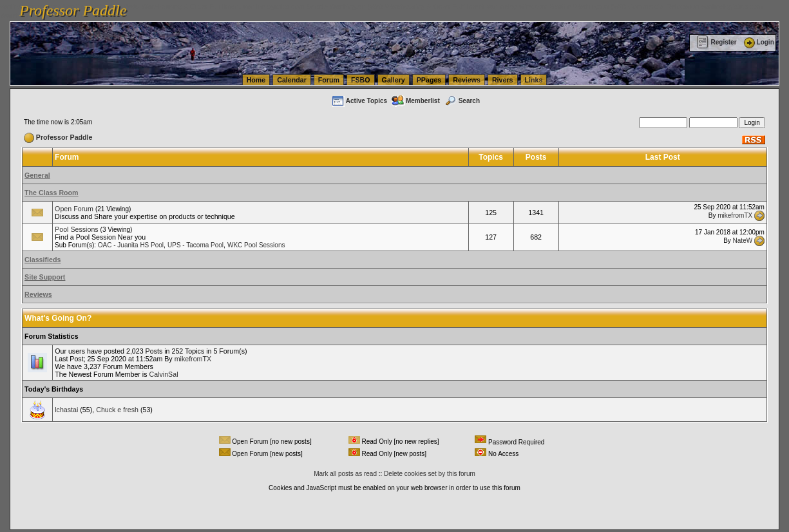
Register (717, 42)
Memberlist (415, 101)
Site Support (45, 277)
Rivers (503, 80)
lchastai (66, 410)
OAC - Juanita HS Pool (131, 245)
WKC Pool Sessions (256, 245)
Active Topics (359, 101)
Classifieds (43, 260)
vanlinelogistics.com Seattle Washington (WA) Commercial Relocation (593, 6)
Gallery (394, 80)
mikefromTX (735, 215)
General (37, 175)
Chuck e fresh (117, 410)
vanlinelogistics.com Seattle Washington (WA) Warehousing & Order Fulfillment (364, 6)
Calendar (292, 80)
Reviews (467, 80)
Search (462, 101)
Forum (329, 80)
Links (534, 80)
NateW (743, 240)
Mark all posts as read (345, 474)
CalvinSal (163, 374)
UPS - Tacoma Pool (195, 245)
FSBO (361, 80)
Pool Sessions (77, 229)
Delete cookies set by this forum (430, 474)
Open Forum (74, 209)
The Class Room (52, 193)
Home (256, 80)
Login (758, 42)
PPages (429, 80)
